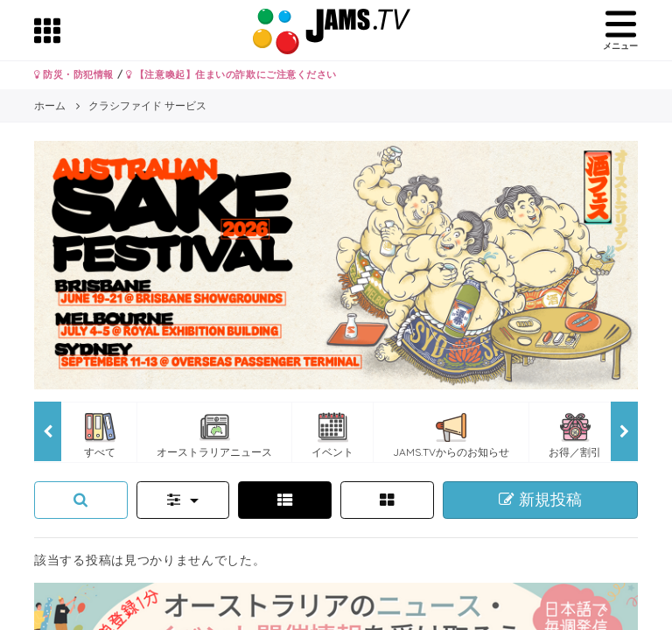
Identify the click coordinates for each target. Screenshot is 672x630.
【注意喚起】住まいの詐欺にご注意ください (231, 74)
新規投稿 (540, 500)
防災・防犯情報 (74, 74)
